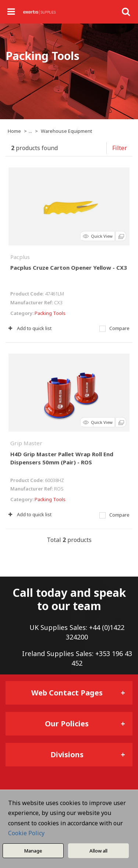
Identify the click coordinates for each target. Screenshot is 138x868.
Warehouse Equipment (66, 131)
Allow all (98, 851)
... (30, 131)
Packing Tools (50, 313)
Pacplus (20, 257)
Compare (114, 328)
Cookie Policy (26, 833)
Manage (33, 851)
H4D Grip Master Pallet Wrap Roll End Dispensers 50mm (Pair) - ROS (62, 458)
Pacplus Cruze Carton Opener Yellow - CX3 (69, 268)
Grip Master (26, 443)
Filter (120, 148)
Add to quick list (30, 328)
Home (14, 131)
